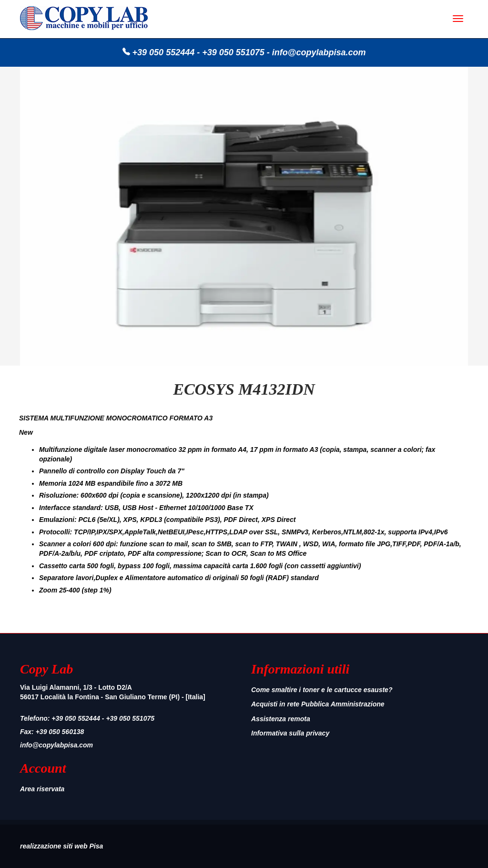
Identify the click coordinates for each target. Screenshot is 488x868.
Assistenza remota (281, 719)
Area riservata (42, 789)
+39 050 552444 (164, 52)
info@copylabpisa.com (319, 52)
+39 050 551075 (233, 52)
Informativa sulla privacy (290, 733)
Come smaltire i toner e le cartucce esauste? (322, 690)
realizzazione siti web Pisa (61, 846)
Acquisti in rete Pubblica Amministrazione (318, 704)
